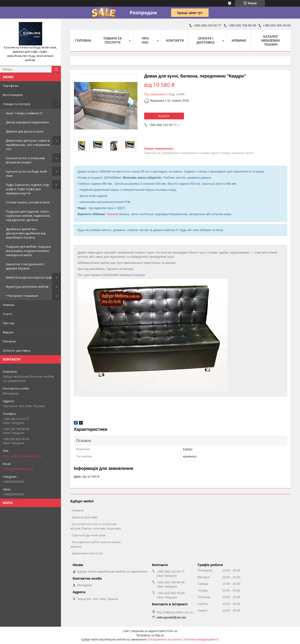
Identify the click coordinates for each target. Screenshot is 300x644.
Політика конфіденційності (201, 640)
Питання (9, 341)
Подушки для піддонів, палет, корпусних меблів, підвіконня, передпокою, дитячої (28, 216)
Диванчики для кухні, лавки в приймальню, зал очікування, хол (28, 145)
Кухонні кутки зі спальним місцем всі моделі (25, 160)
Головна (83, 40)
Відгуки (8, 332)
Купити (164, 116)
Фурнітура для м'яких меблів (27, 287)
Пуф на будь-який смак (89, 535)
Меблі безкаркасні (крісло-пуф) (29, 277)
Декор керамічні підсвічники (27, 122)
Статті (7, 314)
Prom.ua (172, 631)
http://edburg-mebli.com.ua (22, 456)
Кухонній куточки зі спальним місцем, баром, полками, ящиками (96, 526)
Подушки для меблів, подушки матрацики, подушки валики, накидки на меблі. (28, 251)
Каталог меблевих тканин (271, 40)
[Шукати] (56, 69)
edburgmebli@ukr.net (18, 469)
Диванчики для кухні (87, 553)
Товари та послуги (17, 104)
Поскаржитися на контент (165, 640)
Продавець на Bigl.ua (150, 635)
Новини (9, 305)
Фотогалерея (13, 95)
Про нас (9, 323)
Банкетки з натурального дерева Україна (25, 266)
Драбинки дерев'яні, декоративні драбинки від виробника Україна (26, 233)
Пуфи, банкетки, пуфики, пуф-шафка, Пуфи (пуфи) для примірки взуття (28, 189)
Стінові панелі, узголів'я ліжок (28, 202)
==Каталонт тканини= (22, 296)
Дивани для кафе (85, 517)
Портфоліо (11, 86)
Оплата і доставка (17, 350)
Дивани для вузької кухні (25, 131)
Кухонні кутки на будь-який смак (26, 173)
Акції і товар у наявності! (24, 113)
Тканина (112, 214)
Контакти (175, 40)
